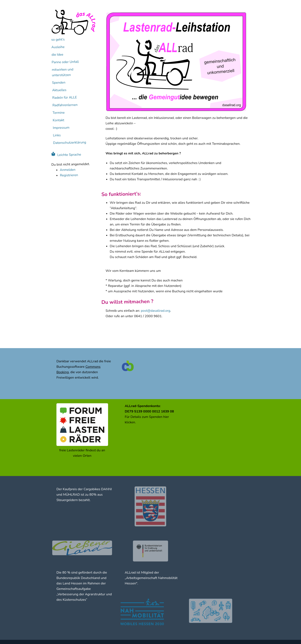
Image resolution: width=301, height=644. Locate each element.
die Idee (57, 55)
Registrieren (69, 175)
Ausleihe (58, 47)
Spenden (59, 83)
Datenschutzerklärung (70, 143)
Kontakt (59, 120)
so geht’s (58, 40)
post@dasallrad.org (156, 311)
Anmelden (68, 170)
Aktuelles (59, 90)
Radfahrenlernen (65, 105)
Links (57, 135)
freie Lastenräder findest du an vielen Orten (82, 453)
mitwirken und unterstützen (63, 72)
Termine (59, 113)
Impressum (61, 128)
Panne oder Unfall (65, 62)
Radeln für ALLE (65, 98)
